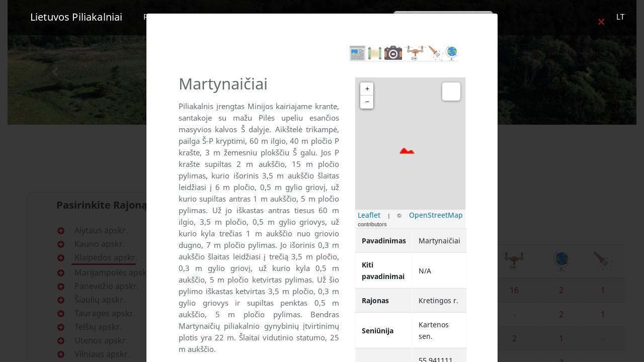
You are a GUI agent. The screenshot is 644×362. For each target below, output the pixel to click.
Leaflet (369, 215)
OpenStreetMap (436, 215)
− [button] (367, 102)
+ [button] (367, 89)
